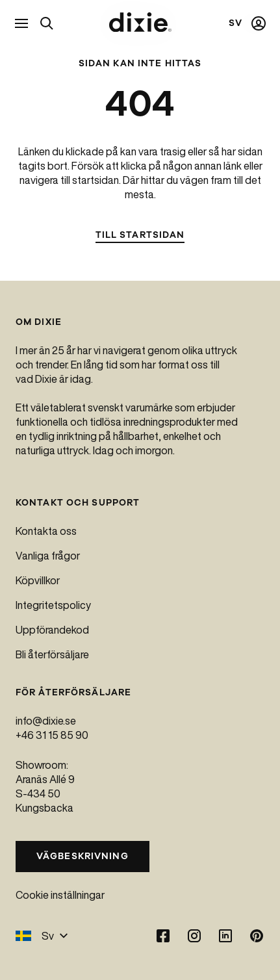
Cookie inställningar (60, 895)
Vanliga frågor (48, 556)
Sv (42, 936)
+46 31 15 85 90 (52, 735)
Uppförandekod (52, 630)
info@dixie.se (46, 721)
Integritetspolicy (53, 605)
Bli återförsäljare (52, 654)
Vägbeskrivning (83, 856)
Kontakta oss (46, 531)
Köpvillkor (38, 580)
